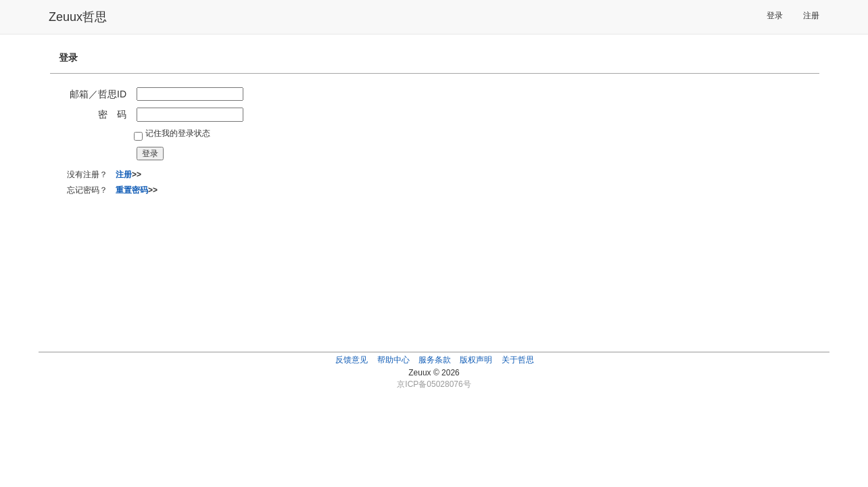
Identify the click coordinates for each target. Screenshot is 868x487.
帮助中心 (393, 360)
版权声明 (476, 360)
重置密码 (132, 190)
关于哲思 (518, 360)
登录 (775, 16)
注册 (811, 16)
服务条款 (435, 360)
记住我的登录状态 (178, 133)
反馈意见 (352, 360)
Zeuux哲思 (78, 17)
